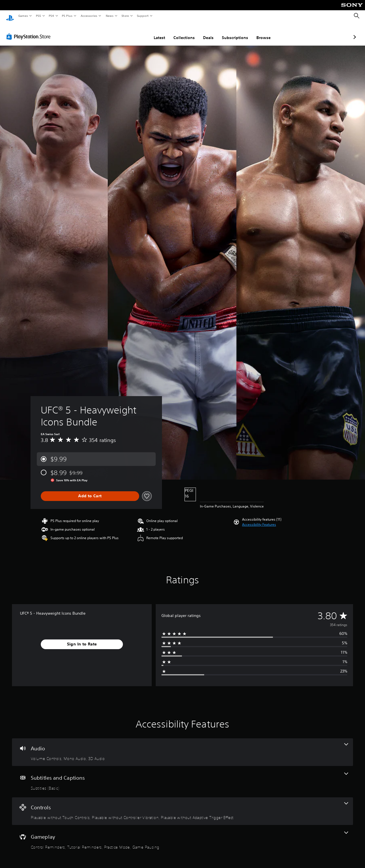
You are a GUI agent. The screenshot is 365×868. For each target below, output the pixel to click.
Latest (129, 32)
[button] (259, 519)
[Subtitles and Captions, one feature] (182, 776)
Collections (154, 32)
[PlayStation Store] (30, 31)
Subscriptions (205, 32)
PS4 (51, 16)
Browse (233, 32)
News (110, 16)
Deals (178, 32)
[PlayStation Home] (10, 16)
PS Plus (67, 16)
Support (142, 16)
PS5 (38, 16)
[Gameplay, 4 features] (182, 835)
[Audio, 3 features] (182, 747)
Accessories (89, 16)
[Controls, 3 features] (182, 806)
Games (23, 16)
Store (125, 16)
